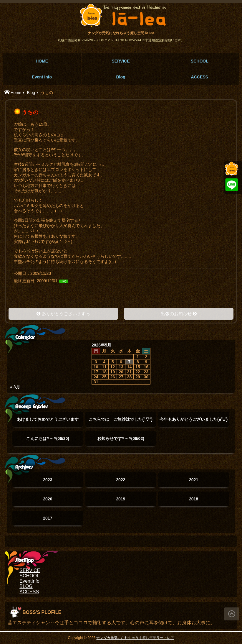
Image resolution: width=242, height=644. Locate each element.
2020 (48, 499)
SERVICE (121, 61)
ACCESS (200, 77)
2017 (48, 518)
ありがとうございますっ (66, 314)
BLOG (26, 586)
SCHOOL (200, 61)
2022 (121, 480)
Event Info (42, 77)
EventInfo (29, 581)
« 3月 (15, 387)
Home (16, 93)
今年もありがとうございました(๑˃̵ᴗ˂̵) (194, 422)
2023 (48, 480)
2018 (194, 499)
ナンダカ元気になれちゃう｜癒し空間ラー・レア (135, 638)
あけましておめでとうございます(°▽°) (48, 422)
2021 (194, 480)
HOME (42, 61)
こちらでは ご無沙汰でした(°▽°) (121, 422)
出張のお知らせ (176, 314)
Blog (121, 77)
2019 (121, 499)
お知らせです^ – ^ (121, 438)
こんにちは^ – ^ (48, 438)
